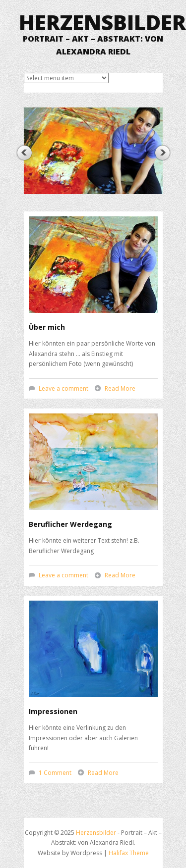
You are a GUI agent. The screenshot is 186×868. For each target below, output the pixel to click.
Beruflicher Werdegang (70, 524)
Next (162, 153)
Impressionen (53, 711)
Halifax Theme (129, 853)
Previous (24, 153)
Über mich (47, 327)
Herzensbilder (102, 22)
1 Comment (55, 773)
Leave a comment (63, 388)
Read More (120, 388)
